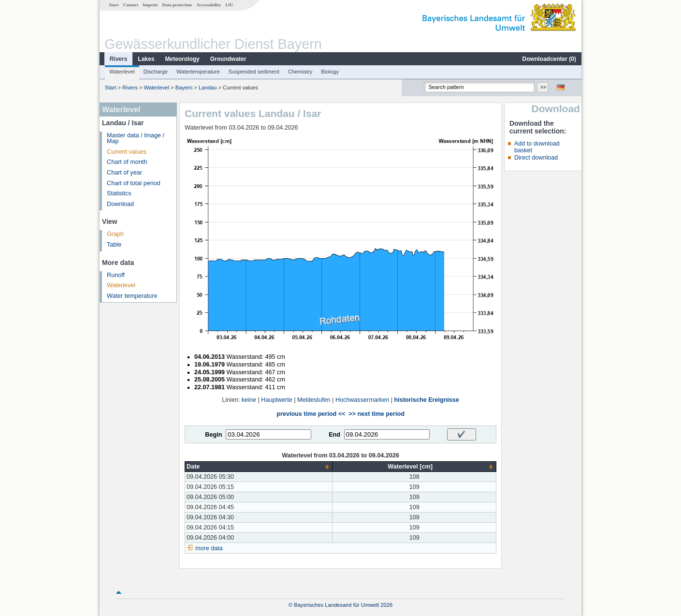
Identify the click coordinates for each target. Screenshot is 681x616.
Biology (330, 72)
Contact (131, 5)
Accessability (209, 5)
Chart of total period (134, 183)
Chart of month (127, 162)
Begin (213, 435)
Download (120, 204)
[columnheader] (259, 467)
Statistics (119, 193)
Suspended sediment (254, 72)
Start (114, 5)
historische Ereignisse (426, 400)
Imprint (150, 5)
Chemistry (300, 72)
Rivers (119, 59)
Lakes (146, 59)
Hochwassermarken (362, 400)
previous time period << (311, 414)
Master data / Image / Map (136, 139)
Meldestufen (314, 400)
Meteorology (182, 59)
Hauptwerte (276, 400)
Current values (127, 152)
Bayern (184, 88)
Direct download (536, 158)
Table (114, 245)
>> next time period (376, 414)
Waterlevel (122, 72)
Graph (115, 234)
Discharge (156, 72)
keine (249, 400)
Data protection (177, 5)
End (334, 435)
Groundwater (228, 59)
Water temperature (132, 296)
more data (209, 548)
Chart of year (124, 173)
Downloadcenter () (549, 59)
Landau (208, 88)
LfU (229, 5)
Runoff (116, 275)
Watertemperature (198, 72)
